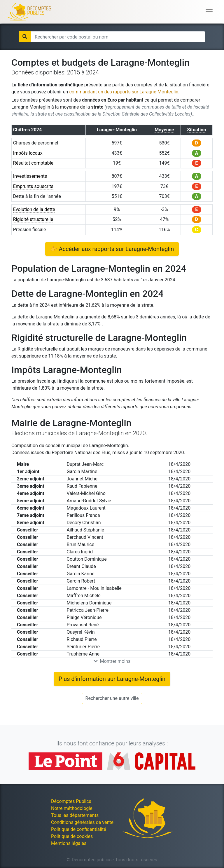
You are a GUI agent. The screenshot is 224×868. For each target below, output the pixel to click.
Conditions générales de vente (82, 822)
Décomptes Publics (71, 801)
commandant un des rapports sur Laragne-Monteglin (124, 92)
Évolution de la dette (34, 209)
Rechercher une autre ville (112, 698)
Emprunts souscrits (33, 186)
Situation (196, 130)
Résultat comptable (33, 163)
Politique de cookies (72, 836)
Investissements (30, 176)
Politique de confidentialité (79, 829)
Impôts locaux (28, 153)
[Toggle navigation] (209, 12)
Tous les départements (75, 815)
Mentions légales (69, 843)
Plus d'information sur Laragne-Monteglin (112, 679)
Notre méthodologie (72, 808)
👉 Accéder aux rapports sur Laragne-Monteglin (112, 249)
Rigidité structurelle (33, 219)
